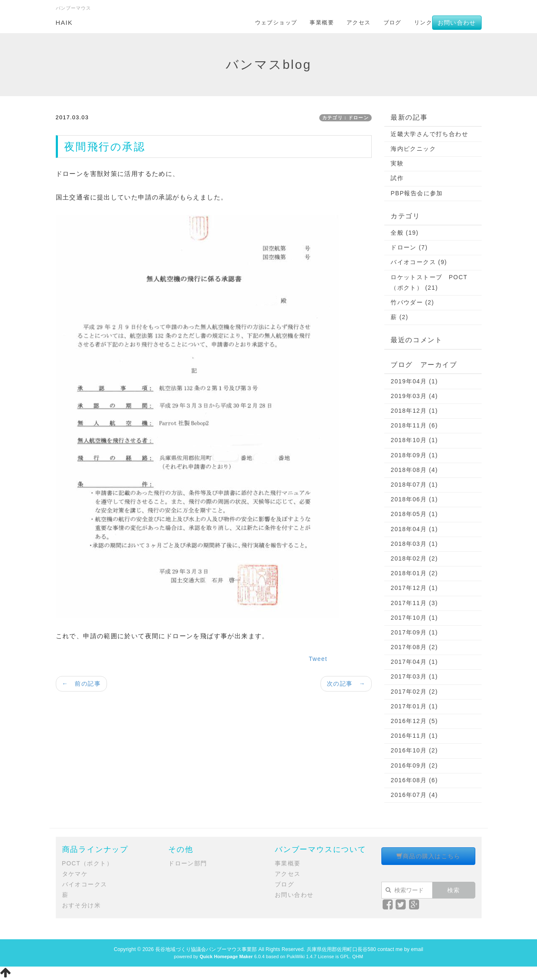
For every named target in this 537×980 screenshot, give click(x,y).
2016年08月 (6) (414, 780)
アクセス (359, 22)
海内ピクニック (413, 149)
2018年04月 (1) (414, 529)
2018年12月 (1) (414, 411)
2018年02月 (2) (414, 558)
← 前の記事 (81, 684)
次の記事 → (346, 684)
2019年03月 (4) (414, 396)
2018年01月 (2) (414, 573)
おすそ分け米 (81, 905)
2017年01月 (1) (414, 706)
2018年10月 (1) (414, 440)
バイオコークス (85, 884)
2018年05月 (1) (414, 514)
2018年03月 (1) (414, 544)
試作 (397, 178)
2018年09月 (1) (414, 455)
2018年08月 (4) (414, 470)
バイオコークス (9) (419, 262)
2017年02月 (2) (414, 692)
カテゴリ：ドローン (346, 118)
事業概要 (322, 22)
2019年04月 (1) (414, 381)
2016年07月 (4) (414, 795)
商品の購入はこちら (429, 856)
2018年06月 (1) (414, 499)
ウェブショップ (276, 22)
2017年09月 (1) (414, 632)
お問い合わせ (457, 23)
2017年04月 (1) (414, 662)
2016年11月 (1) (414, 736)
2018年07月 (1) (414, 485)
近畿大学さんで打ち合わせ (429, 134)
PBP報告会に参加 (417, 193)
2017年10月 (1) (414, 618)
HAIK (64, 22)
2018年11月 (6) (414, 425)
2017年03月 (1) (414, 676)
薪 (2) (399, 317)
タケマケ (75, 874)
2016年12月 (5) (414, 721)
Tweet (318, 659)
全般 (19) (405, 233)
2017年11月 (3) (414, 603)
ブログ (392, 22)
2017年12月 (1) (414, 588)
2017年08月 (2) (414, 647)
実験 (397, 163)
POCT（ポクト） (88, 863)
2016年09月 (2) (414, 765)
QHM (357, 956)
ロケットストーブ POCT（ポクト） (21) (429, 282)
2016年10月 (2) (414, 750)
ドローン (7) (409, 247)
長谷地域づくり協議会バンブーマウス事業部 (206, 949)
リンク (423, 22)
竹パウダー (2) (412, 302)
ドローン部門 (188, 863)
